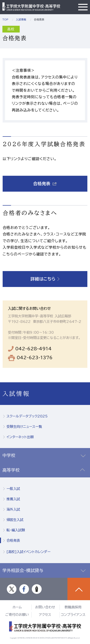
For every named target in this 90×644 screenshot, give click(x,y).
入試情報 (21, 20)
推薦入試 (13, 499)
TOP (5, 20)
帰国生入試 (15, 520)
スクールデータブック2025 (27, 416)
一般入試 (13, 489)
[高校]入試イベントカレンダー (28, 552)
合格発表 (13, 540)
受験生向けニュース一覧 (24, 427)
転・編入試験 (16, 530)
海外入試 (13, 509)
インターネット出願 (20, 437)
